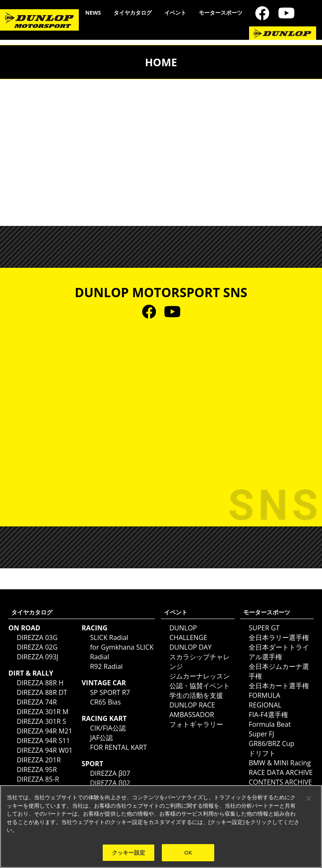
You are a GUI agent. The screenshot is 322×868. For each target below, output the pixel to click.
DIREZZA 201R (39, 760)
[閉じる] (309, 801)
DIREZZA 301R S (42, 721)
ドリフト (262, 753)
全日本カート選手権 (279, 686)
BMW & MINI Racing (280, 763)
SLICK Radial (109, 637)
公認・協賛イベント (200, 686)
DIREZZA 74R (37, 702)
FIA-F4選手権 (268, 715)
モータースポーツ (221, 13)
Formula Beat (270, 724)
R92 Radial (106, 666)
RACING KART (104, 718)
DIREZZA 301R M (43, 712)
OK (188, 855)
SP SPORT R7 (110, 692)
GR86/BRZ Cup (271, 744)
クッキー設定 (129, 855)
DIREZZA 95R (37, 770)
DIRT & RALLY (31, 673)
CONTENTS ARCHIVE (280, 782)
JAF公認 (102, 738)
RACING (95, 628)
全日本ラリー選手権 (279, 637)
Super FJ (261, 734)
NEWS (93, 13)
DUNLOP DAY (191, 647)
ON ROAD (24, 628)
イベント (175, 13)
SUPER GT (264, 628)
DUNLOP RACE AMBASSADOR (192, 710)
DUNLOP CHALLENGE (188, 633)
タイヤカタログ (133, 13)
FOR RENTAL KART (119, 747)
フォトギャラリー (196, 724)
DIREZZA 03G (37, 637)
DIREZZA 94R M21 (44, 731)
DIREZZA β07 (110, 773)
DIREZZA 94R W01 (45, 750)
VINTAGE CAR (104, 683)
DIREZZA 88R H (40, 683)
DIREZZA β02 (110, 783)
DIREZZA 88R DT (42, 692)
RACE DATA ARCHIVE (281, 772)
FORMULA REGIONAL (265, 700)
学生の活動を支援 (196, 695)
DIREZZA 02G (37, 647)
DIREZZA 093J (38, 657)
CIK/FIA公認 (108, 728)
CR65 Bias (105, 702)
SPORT (92, 764)
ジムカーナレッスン (200, 676)
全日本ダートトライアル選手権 (279, 652)
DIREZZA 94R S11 (43, 741)
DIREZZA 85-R (38, 779)
